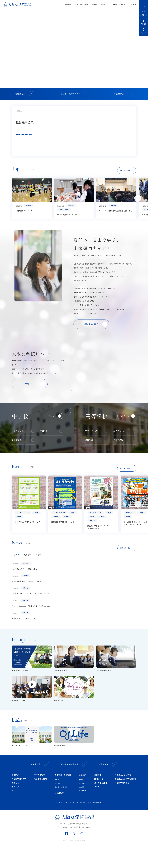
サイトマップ (70, 826)
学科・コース (97, 454)
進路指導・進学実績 (118, 4)
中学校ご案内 (39, 798)
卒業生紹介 (59, 816)
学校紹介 (68, 4)
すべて (17, 578)
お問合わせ (99, 802)
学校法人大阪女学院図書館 (126, 802)
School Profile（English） (55, 826)
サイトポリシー (82, 826)
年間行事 (51, 454)
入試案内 (133, 4)
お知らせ (15, 806)
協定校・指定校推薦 (61, 810)
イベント (15, 814)
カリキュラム (23, 454)
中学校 (94, 4)
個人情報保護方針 (95, 826)
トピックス (16, 810)
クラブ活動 (23, 463)
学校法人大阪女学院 (123, 798)
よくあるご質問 (100, 806)
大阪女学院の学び (81, 4)
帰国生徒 (82, 810)
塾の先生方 (82, 814)
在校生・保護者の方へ (74, 94)
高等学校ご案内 (40, 802)
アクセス (98, 810)
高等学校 (104, 4)
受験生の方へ (25, 94)
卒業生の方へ (123, 94)
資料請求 (98, 798)
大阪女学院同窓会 (122, 806)
